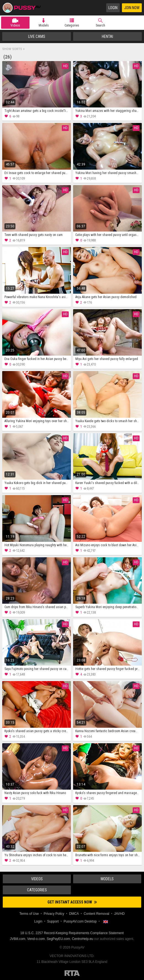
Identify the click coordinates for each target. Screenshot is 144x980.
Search (100, 25)
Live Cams (37, 36)
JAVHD (119, 914)
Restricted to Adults (72, 973)
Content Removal (96, 914)
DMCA (74, 914)
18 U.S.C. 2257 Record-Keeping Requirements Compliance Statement (72, 933)
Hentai (107, 36)
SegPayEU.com (58, 939)
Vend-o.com (36, 939)
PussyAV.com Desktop (80, 921)
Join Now (132, 8)
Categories (72, 25)
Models (44, 25)
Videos (15, 25)
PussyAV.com (22, 8)
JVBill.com (18, 939)
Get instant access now (72, 902)
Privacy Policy (54, 914)
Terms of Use (29, 914)
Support (53, 921)
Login (113, 8)
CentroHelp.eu (83, 939)
